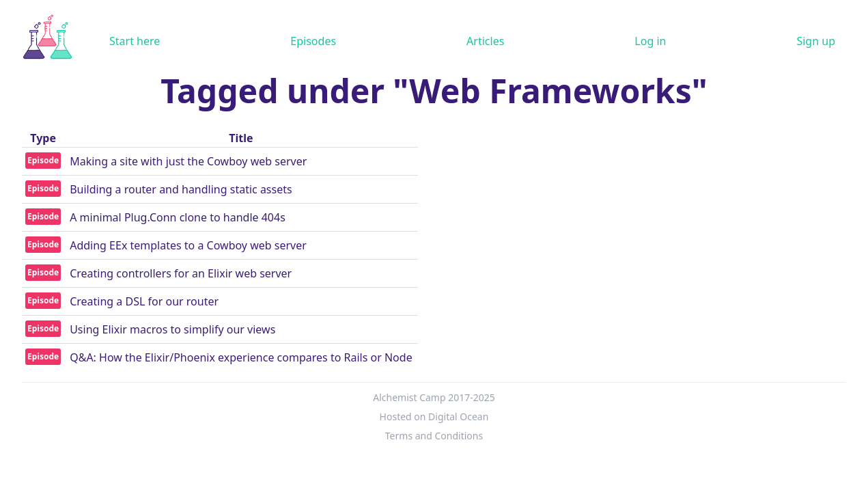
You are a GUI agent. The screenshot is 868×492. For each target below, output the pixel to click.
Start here (135, 41)
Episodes (313, 41)
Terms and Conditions (434, 436)
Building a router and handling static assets (181, 189)
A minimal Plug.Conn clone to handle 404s (178, 217)
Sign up (816, 41)
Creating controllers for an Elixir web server (181, 273)
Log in (650, 41)
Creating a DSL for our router (144, 301)
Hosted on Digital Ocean (434, 416)
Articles (485, 41)
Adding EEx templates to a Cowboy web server (188, 245)
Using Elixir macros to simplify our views (172, 329)
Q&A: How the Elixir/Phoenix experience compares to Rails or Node (241, 357)
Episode (43, 160)
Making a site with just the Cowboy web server (188, 161)
